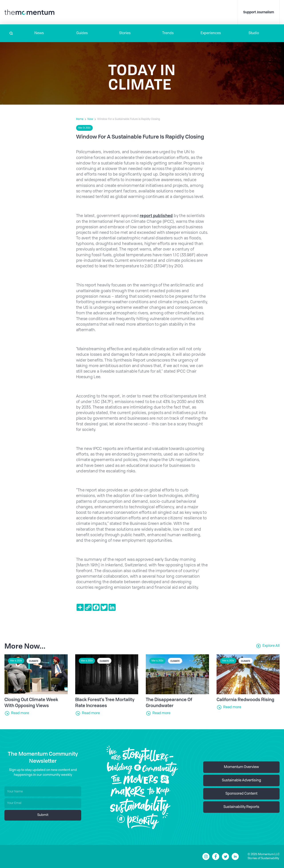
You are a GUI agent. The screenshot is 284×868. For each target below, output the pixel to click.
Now (90, 119)
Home (80, 119)
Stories (125, 33)
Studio (254, 33)
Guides (82, 33)
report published (156, 215)
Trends (168, 33)
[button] (39, 33)
